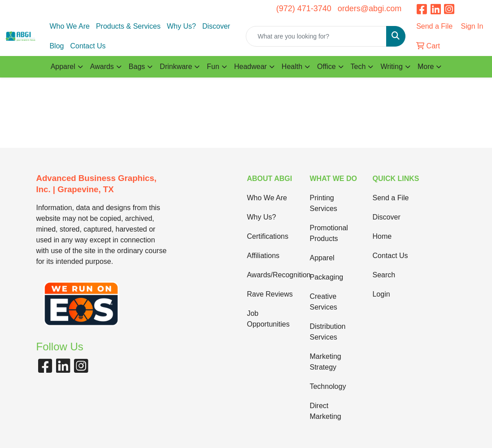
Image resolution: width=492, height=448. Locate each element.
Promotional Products (329, 233)
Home (382, 236)
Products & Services (128, 26)
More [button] (426, 67)
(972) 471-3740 (304, 9)
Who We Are (70, 26)
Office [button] (327, 67)
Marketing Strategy (325, 362)
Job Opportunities (268, 319)
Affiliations (263, 256)
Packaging (326, 277)
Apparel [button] (63, 67)
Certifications (267, 236)
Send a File (390, 198)
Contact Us (88, 46)
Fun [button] (213, 67)
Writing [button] (392, 67)
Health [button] (292, 67)
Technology (328, 386)
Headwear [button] (250, 67)
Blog (57, 46)
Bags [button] (137, 67)
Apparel (322, 258)
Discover (216, 26)
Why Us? (181, 26)
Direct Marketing (325, 411)
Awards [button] (102, 67)
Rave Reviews (270, 294)
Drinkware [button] (176, 67)
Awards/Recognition (273, 275)
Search (384, 275)
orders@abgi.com (370, 9)
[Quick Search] (316, 36)
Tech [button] (358, 67)
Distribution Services (327, 332)
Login (381, 294)
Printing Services (323, 203)
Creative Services (323, 302)
